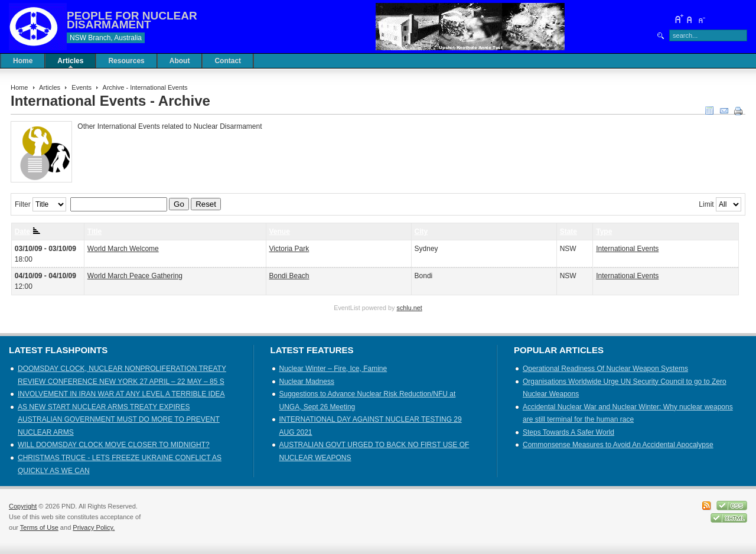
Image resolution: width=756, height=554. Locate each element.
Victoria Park (289, 249)
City (421, 232)
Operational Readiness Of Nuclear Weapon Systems (605, 369)
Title (94, 232)
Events (82, 87)
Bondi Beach (289, 276)
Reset (206, 204)
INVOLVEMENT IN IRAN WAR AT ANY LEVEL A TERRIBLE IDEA (121, 394)
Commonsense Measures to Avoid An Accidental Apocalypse (618, 445)
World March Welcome (123, 249)
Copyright (23, 506)
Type (604, 232)
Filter (23, 204)
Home (19, 87)
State (568, 232)
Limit (706, 204)
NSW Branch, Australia (106, 38)
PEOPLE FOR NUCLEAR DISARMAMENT (132, 20)
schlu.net (410, 308)
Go (179, 204)
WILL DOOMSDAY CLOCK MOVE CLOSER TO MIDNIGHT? (114, 445)
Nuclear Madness (307, 382)
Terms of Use (39, 527)
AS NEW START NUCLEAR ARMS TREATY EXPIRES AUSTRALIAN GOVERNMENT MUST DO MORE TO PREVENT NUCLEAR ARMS (119, 420)
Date (27, 232)
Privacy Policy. (94, 527)
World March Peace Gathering (135, 276)
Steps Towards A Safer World (568, 432)
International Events (627, 249)
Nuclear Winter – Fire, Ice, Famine (333, 369)
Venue (279, 232)
